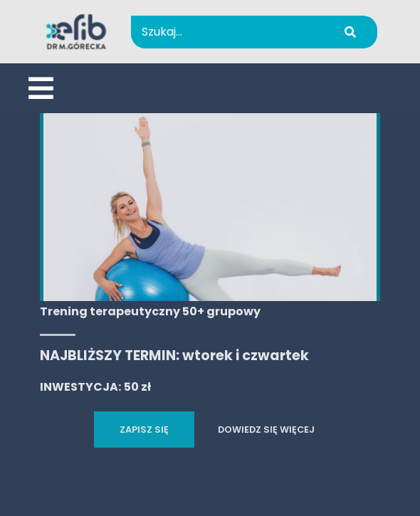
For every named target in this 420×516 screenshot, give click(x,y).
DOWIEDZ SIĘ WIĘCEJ (266, 430)
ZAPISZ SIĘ (144, 430)
